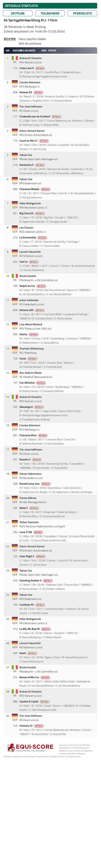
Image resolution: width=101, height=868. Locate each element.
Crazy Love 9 (32, 68)
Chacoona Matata (35, 189)
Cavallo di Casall (35, 701)
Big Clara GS (32, 213)
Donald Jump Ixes (35, 484)
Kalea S (29, 508)
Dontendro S (32, 165)
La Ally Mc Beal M (35, 629)
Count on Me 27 (34, 141)
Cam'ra (29, 262)
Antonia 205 (32, 310)
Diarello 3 (31, 459)
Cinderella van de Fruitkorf (41, 116)
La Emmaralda (34, 237)
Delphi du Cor (33, 286)
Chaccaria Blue (34, 435)
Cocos (29, 358)
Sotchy (29, 334)
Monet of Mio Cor (35, 677)
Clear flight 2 (33, 556)
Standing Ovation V (36, 580)
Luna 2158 (31, 532)
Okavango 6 (32, 407)
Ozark (28, 653)
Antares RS (32, 92)
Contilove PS (32, 605)
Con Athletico (33, 383)
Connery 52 (32, 726)
